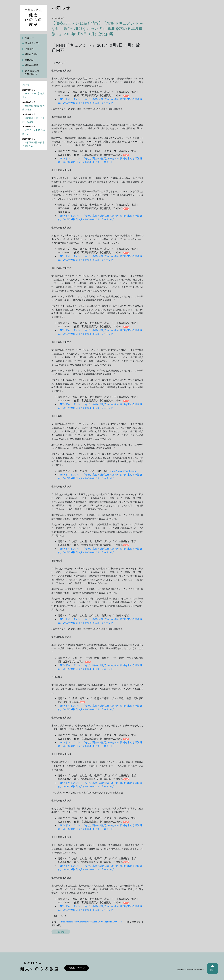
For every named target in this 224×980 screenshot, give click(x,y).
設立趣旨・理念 (32, 43)
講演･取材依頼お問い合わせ (32, 72)
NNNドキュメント (70, 99)
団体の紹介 (30, 60)
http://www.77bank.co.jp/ (124, 471)
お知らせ (29, 38)
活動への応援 (31, 65)
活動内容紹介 (31, 54)
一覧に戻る (61, 932)
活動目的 (29, 49)
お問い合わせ (77, 968)
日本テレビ (107, 103)
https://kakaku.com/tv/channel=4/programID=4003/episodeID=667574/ (92, 922)
